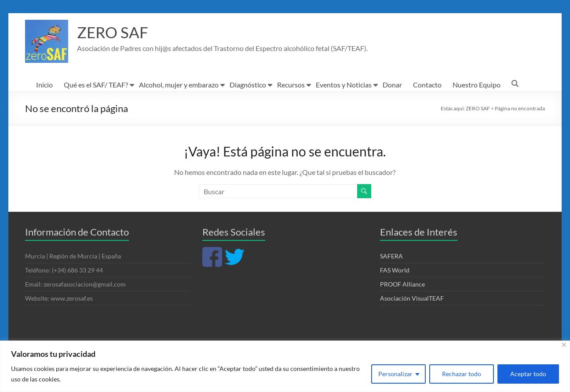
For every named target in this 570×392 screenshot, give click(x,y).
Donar (392, 85)
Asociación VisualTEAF (412, 298)
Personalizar (395, 374)
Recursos (291, 85)
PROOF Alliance (402, 284)
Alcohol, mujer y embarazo (179, 85)
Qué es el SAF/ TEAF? (96, 85)
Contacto (427, 85)
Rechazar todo (462, 374)
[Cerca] (564, 345)
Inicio (44, 85)
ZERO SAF (113, 32)
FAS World (395, 270)
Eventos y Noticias (344, 85)
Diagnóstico (248, 85)
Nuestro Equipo (477, 85)
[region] (285, 366)
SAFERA (391, 256)
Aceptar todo (528, 374)
